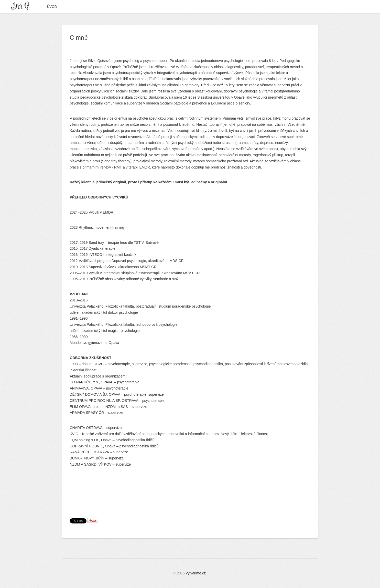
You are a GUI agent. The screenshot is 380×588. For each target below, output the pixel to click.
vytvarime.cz (196, 573)
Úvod (52, 7)
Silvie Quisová (23, 6)
